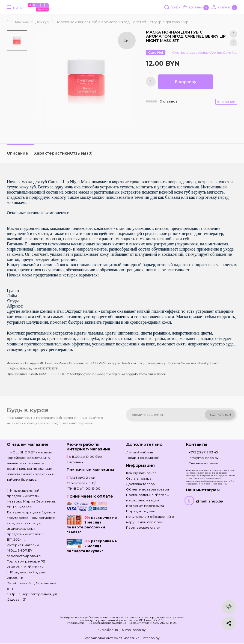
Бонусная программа (145, 506)
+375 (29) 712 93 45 (203, 452)
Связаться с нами (203, 463)
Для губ (42, 22)
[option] (17, 40)
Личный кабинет (140, 452)
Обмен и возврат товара (148, 489)
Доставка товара (140, 484)
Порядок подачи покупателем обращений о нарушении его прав (150, 517)
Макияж (22, 22)
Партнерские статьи (143, 527)
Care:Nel (156, 52)
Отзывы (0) (81, 153)
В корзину (186, 82)
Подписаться (220, 415)
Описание (17, 153)
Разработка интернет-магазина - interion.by (122, 638)
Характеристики (52, 153)
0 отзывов (169, 101)
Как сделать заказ (141, 473)
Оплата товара (139, 478)
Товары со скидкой (143, 458)
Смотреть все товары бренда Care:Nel (205, 52)
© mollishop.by (134, 630)
